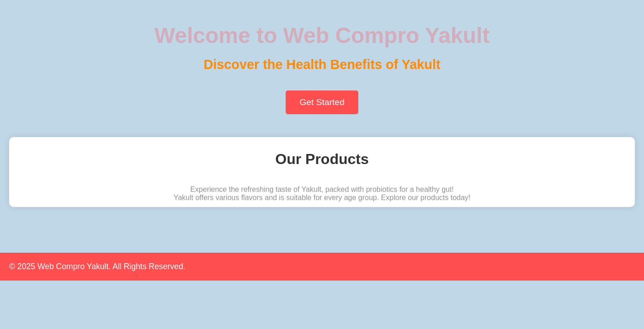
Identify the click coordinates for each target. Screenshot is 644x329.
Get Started (322, 102)
